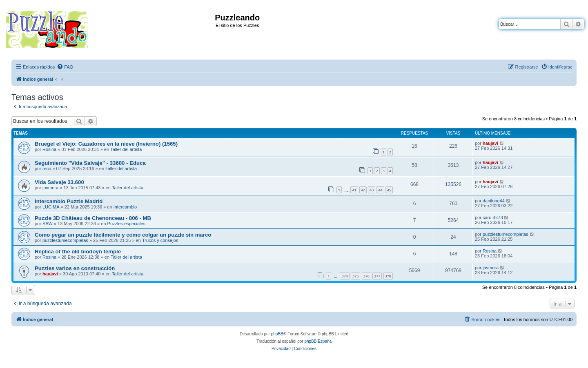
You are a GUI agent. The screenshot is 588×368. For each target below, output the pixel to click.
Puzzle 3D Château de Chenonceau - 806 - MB (93, 218)
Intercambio (125, 207)
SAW (48, 224)
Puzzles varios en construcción (75, 268)
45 (389, 190)
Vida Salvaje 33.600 (59, 182)
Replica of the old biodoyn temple (78, 252)
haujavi (490, 143)
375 (355, 276)
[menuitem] (65, 67)
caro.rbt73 (493, 217)
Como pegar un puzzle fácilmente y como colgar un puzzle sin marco (123, 235)
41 (354, 190)
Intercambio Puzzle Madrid (69, 201)
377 (377, 276)
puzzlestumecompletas (65, 240)
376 (366, 276)
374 (344, 276)
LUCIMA (51, 207)
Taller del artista (126, 149)
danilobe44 (494, 201)
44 (380, 190)
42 (363, 190)
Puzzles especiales (127, 224)
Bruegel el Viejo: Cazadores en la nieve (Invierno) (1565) (106, 144)
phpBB (277, 334)
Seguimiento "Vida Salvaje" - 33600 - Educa (90, 163)
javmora (50, 188)
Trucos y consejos (160, 240)
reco (47, 168)
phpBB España (318, 341)
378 (388, 276)
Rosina (49, 149)
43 (372, 190)
